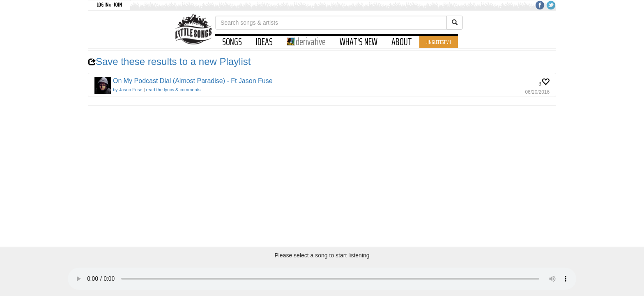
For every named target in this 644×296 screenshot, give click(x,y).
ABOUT (402, 42)
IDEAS (264, 42)
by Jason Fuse (128, 90)
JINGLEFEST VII (439, 42)
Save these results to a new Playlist (170, 61)
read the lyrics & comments (174, 90)
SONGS (232, 42)
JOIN (118, 5)
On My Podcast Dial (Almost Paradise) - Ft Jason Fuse (193, 81)
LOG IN (102, 5)
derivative (306, 42)
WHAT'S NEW (359, 42)
